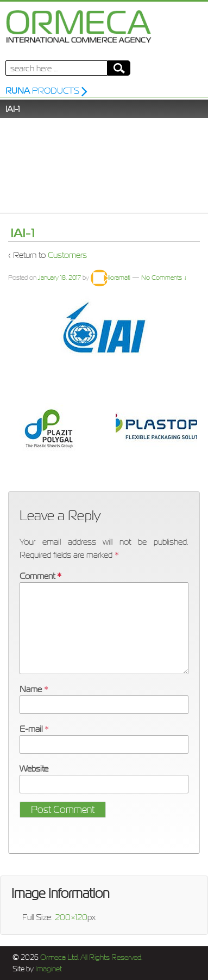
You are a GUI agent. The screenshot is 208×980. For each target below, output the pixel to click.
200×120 (71, 917)
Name (31, 689)
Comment (40, 576)
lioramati (111, 278)
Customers (67, 255)
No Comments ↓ (164, 278)
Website (34, 768)
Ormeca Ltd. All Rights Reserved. (90, 957)
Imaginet (48, 969)
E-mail (31, 729)
